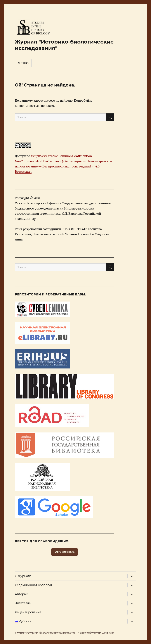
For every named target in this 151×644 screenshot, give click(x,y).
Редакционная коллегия (34, 585)
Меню (23, 63)
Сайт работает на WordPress (97, 633)
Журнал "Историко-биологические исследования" (46, 633)
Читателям (23, 603)
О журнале (23, 576)
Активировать (65, 552)
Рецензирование (28, 612)
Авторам (22, 594)
